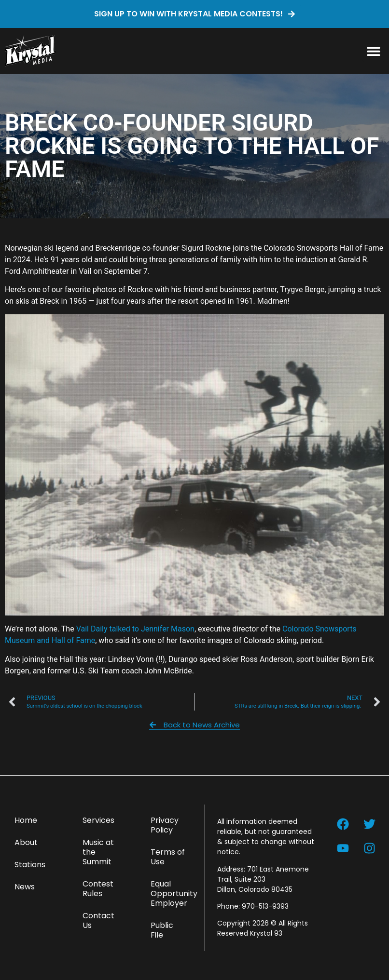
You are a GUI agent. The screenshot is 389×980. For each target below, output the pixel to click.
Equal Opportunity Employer (173, 893)
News (25, 887)
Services (98, 820)
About (26, 842)
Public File (162, 930)
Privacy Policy (165, 825)
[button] (373, 51)
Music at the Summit (98, 852)
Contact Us (98, 920)
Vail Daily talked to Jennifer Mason (135, 629)
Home (26, 820)
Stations (30, 865)
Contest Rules (98, 889)
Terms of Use (168, 857)
